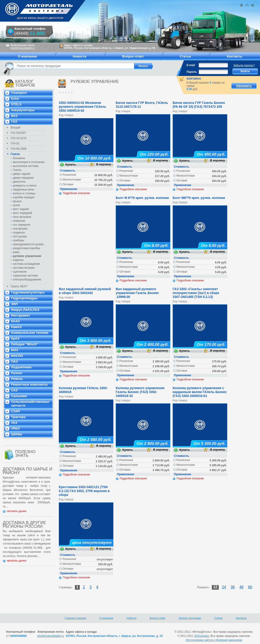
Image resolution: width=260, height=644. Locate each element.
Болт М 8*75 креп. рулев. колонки (142, 198)
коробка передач (24, 197)
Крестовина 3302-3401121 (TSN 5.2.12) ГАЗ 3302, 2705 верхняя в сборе (84, 491)
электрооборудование (27, 280)
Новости (131, 618)
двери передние (23, 178)
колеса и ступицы (24, 193)
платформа (20, 229)
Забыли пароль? (244, 65)
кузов (16, 205)
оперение (19, 221)
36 (233, 587)
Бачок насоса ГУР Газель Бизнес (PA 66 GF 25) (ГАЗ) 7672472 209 (199, 105)
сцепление (20, 272)
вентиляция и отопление (29, 162)
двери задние (22, 174)
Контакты (241, 618)
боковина (19, 158)
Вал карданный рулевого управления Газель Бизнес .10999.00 (137, 293)
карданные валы (24, 189)
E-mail (191, 65)
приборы (19, 240)
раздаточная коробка (27, 248)
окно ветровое (22, 217)
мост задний (21, 209)
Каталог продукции (190, 618)
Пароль (192, 72)
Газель (15, 154)
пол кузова (20, 236)
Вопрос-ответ (157, 618)
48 (241, 587)
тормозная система (25, 276)
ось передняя (22, 225)
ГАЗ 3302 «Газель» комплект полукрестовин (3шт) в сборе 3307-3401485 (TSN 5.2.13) (196, 293)
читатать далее (17, 511)
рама (16, 252)
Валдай (15, 128)
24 (224, 587)
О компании (106, 618)
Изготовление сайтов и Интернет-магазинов (214, 640)
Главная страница (75, 618)
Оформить (244, 86)
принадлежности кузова (28, 244)
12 (215, 587)
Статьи (218, 618)
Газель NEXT (19, 286)
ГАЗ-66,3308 (18, 149)
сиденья (18, 260)
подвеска (19, 233)
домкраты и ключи (25, 186)
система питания (24, 268)
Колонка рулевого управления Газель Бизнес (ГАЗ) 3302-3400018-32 (140, 392)
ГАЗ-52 (15, 143)
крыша (17, 201)
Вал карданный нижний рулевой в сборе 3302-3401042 (85, 291)
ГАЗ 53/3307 (18, 133)
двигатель (19, 182)
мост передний (22, 213)
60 (250, 587)
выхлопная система (26, 166)
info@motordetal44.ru (50, 636)
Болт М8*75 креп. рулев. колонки (199, 198)
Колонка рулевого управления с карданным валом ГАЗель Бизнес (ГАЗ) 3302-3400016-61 (200, 392)
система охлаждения (26, 264)
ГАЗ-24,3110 (18, 138)
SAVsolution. (202, 636)
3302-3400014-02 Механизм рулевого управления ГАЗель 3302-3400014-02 (82, 107)
